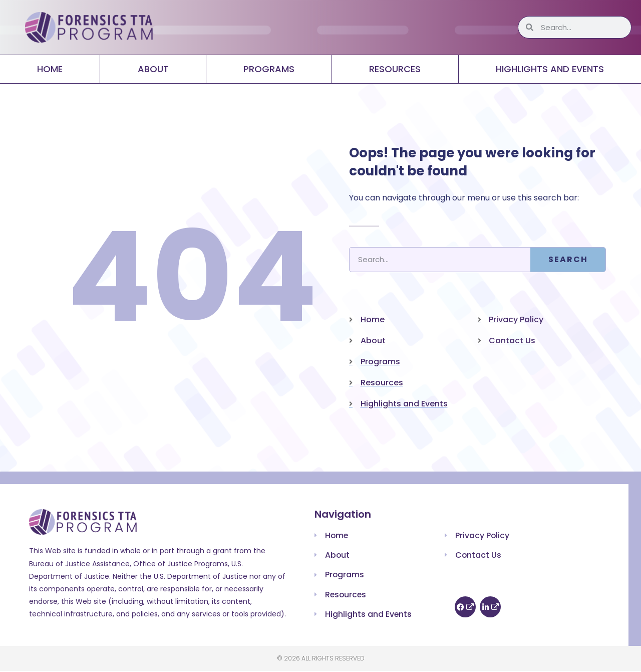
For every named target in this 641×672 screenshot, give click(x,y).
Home (50, 69)
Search (568, 259)
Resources (395, 69)
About (153, 69)
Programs (269, 69)
